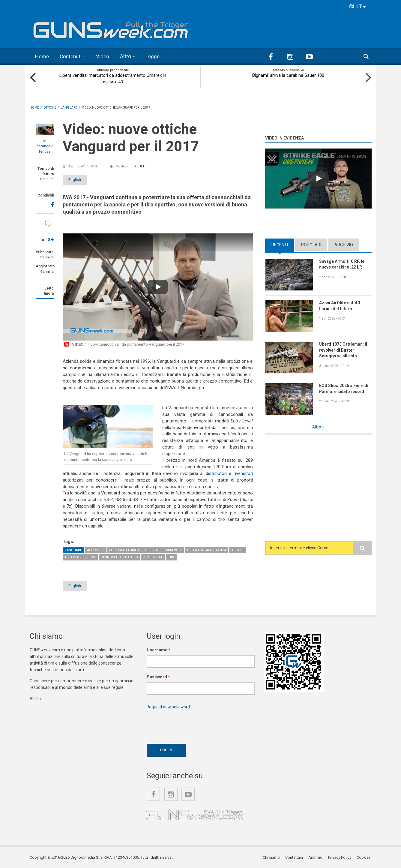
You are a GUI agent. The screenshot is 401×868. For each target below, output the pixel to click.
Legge (156, 56)
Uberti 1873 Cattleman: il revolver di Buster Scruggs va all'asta (344, 350)
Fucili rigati (153, 557)
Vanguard (73, 550)
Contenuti (72, 56)
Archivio (344, 244)
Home (42, 56)
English (78, 179)
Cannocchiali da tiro (119, 557)
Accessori (96, 550)
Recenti (280, 244)
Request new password (169, 707)
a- (44, 240)
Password (158, 677)
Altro (128, 56)
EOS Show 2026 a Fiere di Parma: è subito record (344, 388)
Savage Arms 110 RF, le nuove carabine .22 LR (342, 264)
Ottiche (140, 166)
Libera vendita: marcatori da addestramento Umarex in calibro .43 (113, 78)
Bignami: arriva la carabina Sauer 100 (288, 75)
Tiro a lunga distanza (206, 550)
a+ (51, 239)
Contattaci (295, 857)
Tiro (172, 557)
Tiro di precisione (80, 557)
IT (358, 6)
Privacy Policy (340, 857)
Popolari (311, 244)
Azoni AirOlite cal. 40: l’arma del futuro (340, 305)
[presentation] (192, 725)
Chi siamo (272, 857)
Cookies (364, 857)
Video (105, 56)
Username (159, 650)
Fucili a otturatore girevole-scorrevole (146, 550)
